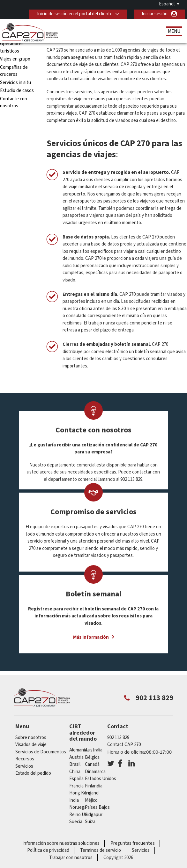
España (76, 779)
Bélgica (92, 757)
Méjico (91, 800)
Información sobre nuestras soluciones (61, 843)
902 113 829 (118, 738)
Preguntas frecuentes (133, 843)
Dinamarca (95, 772)
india (74, 800)
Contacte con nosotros (14, 103)
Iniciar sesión (155, 14)
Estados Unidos (101, 779)
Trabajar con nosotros (71, 858)
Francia (76, 786)
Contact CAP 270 (124, 745)
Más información (91, 637)
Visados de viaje (31, 745)
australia (94, 750)
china (75, 772)
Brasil (75, 764)
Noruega (78, 807)
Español (167, 4)
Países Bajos (97, 807)
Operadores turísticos (12, 47)
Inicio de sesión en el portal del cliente (75, 14)
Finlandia (94, 786)
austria (76, 757)
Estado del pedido (33, 773)
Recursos (25, 759)
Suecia (76, 822)
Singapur (94, 815)
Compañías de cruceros (14, 71)
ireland (92, 793)
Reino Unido (81, 815)
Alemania (78, 750)
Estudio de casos (17, 91)
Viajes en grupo (15, 59)
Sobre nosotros (31, 738)
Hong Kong (80, 793)
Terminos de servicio (101, 850)
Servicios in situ (15, 83)
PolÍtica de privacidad (48, 850)
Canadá (92, 764)
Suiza (90, 822)
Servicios (24, 766)
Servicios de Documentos (41, 752)
